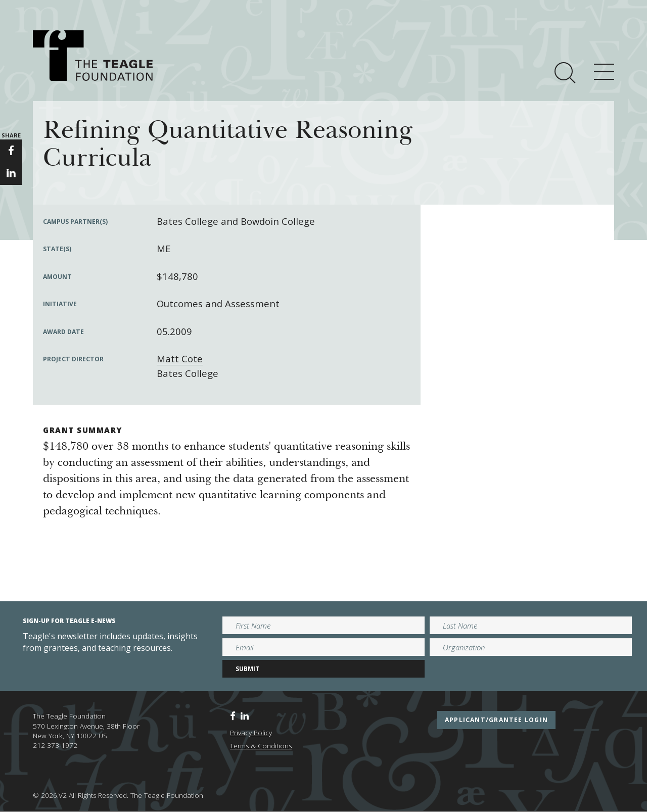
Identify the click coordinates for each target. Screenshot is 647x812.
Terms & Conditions (261, 746)
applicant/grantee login (496, 720)
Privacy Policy (251, 733)
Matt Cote (180, 359)
